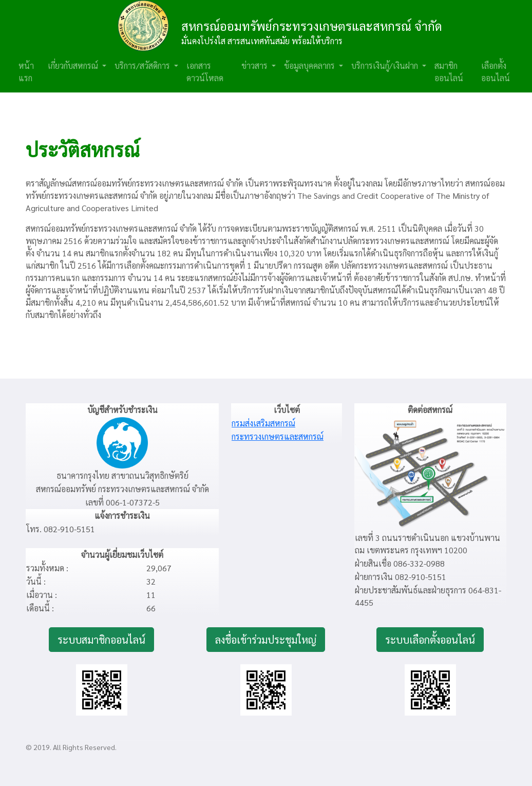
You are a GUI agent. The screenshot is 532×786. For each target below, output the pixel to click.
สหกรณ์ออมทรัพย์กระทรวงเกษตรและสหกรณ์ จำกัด (312, 26)
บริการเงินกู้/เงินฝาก (386, 65)
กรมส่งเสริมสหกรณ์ (263, 423)
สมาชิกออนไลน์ (449, 72)
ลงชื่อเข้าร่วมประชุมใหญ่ (266, 640)
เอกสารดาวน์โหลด (205, 72)
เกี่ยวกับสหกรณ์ (74, 65)
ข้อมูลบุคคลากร (310, 65)
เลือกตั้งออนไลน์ (496, 72)
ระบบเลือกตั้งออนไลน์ (430, 640)
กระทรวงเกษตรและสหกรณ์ (278, 436)
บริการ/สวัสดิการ (143, 65)
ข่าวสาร (255, 65)
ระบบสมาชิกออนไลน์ (101, 640)
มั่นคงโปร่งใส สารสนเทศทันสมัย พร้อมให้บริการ (262, 41)
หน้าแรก (26, 72)
